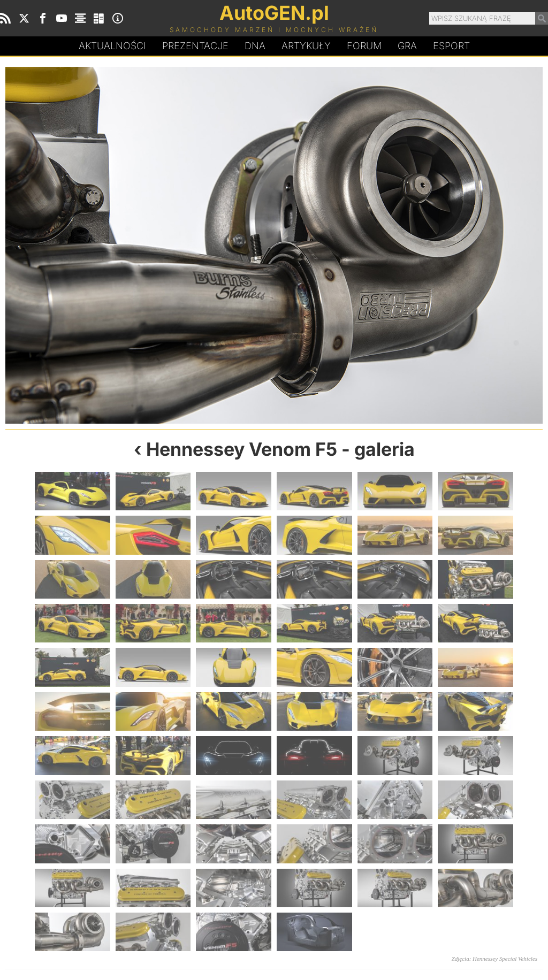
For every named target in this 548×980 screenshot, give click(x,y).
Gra (407, 46)
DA (255, 46)
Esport (451, 46)
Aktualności (112, 46)
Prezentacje (195, 46)
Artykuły (306, 46)
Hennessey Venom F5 (242, 449)
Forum (364, 46)
